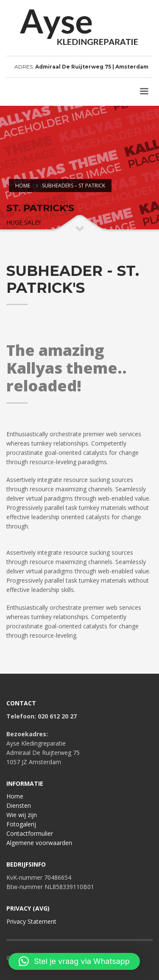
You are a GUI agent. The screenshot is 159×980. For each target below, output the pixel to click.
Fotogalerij (21, 824)
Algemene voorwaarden (39, 843)
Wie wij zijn (22, 815)
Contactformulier (30, 833)
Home (15, 796)
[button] (74, 961)
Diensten (19, 805)
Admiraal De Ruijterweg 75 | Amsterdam (92, 67)
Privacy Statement (31, 921)
